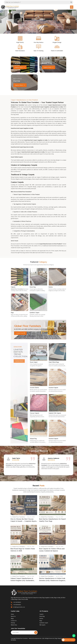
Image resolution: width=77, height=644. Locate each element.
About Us (13, 616)
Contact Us (14, 621)
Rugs (41, 621)
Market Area (14, 625)
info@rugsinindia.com (19, 607)
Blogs (12, 619)
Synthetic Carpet (44, 623)
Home (12, 614)
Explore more (20, 67)
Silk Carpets (42, 625)
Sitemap (13, 623)
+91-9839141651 (17, 605)
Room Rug (42, 616)
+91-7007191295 (17, 602)
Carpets (41, 614)
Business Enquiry (68, 640)
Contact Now (20, 333)
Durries (41, 619)
